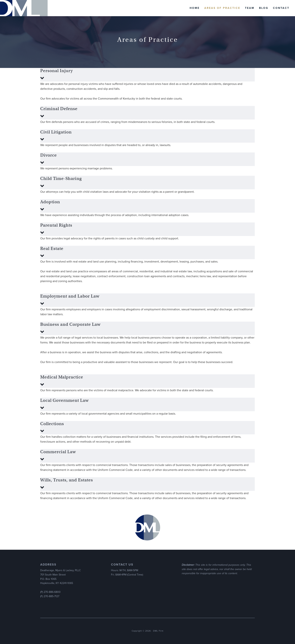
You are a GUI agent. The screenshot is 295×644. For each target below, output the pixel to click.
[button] (147, 75)
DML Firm (24, 8)
